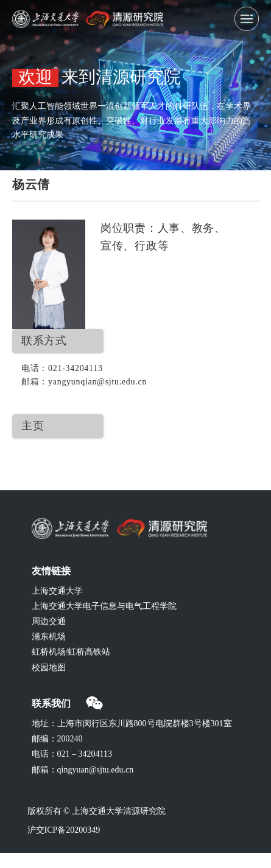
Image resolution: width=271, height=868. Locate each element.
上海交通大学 (57, 592)
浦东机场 (49, 637)
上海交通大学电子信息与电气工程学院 (104, 607)
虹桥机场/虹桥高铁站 (71, 652)
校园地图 (49, 668)
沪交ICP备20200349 (64, 831)
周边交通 (49, 622)
